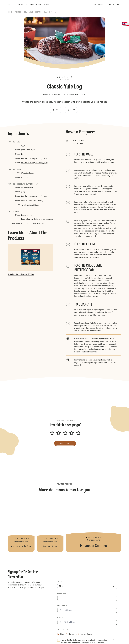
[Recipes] (13, 5)
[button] (64, 73)
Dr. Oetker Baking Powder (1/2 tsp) (35, 163)
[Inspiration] (37, 5)
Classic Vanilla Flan (21, 524)
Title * (60, 582)
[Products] (24, 5)
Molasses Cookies (93, 524)
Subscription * (64, 630)
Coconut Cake (50, 524)
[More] (48, 5)
